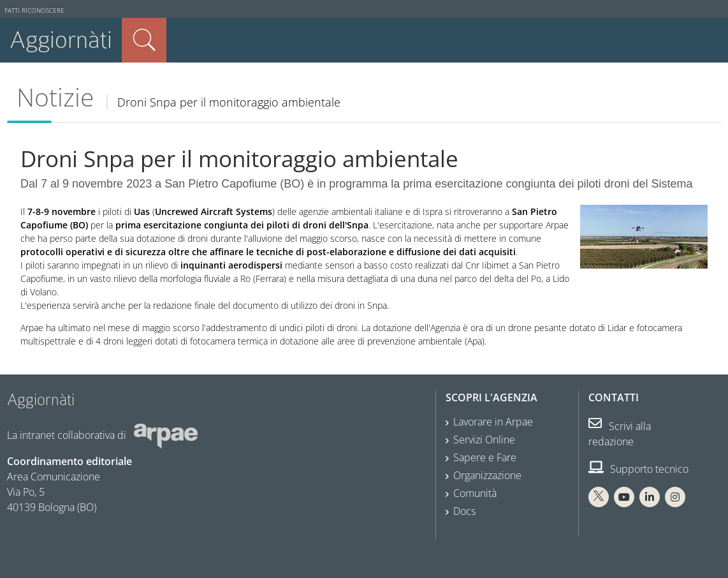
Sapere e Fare (485, 457)
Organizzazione (487, 475)
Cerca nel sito (144, 40)
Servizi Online (484, 440)
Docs (464, 511)
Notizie (55, 97)
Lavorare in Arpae (493, 422)
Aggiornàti (61, 40)
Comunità (475, 493)
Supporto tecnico (638, 469)
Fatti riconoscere (34, 11)
